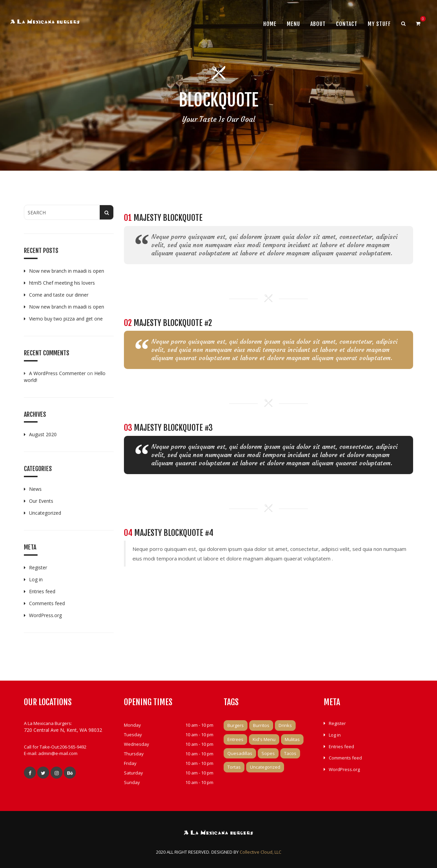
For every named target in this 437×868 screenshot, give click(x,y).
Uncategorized (45, 513)
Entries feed (42, 591)
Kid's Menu (264, 739)
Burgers (236, 725)
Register (38, 567)
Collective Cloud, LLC (260, 852)
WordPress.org (45, 615)
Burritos (261, 725)
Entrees (235, 739)
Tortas (234, 767)
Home (270, 24)
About (318, 24)
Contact (347, 24)
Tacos (290, 753)
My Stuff (379, 24)
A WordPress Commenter (57, 373)
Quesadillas (240, 753)
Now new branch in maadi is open (67, 271)
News (35, 489)
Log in (36, 579)
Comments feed (47, 603)
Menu (293, 24)
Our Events (41, 501)
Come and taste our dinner (59, 295)
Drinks (285, 725)
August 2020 (43, 434)
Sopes (268, 753)
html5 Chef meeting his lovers (62, 283)
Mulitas (292, 739)
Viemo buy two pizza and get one (66, 319)
